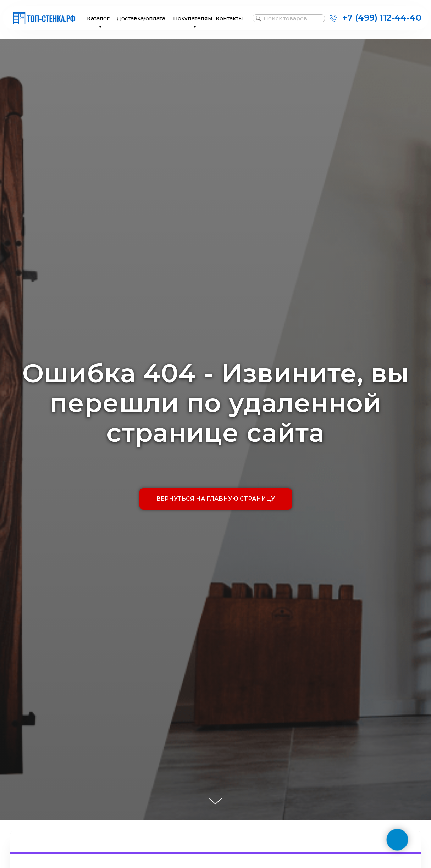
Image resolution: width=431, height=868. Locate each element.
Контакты (229, 18)
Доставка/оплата (141, 18)
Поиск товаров (285, 18)
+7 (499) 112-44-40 (382, 18)
